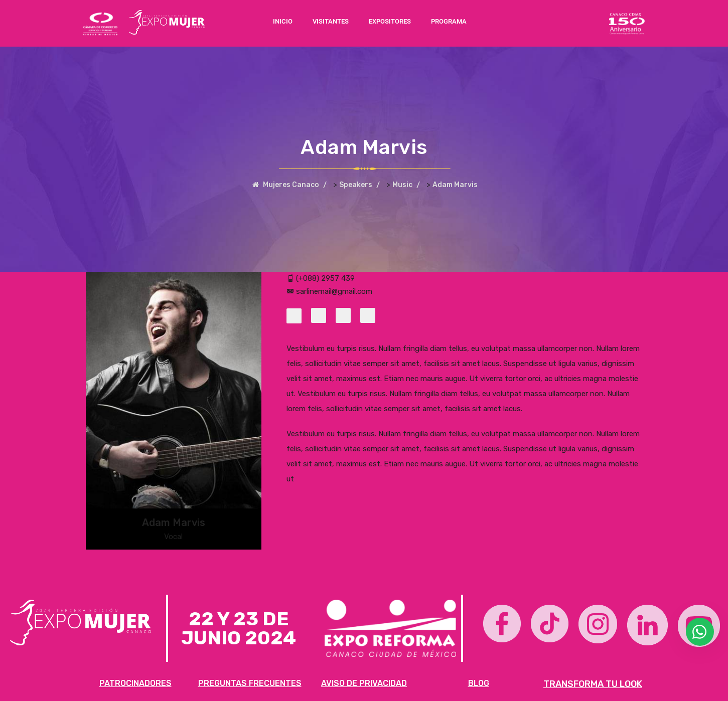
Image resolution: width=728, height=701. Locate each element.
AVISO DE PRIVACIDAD (364, 683)
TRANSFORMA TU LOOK (593, 684)
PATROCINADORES (135, 683)
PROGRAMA (449, 21)
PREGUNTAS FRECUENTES (250, 683)
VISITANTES (331, 21)
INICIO (283, 21)
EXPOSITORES (390, 21)
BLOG (479, 683)
